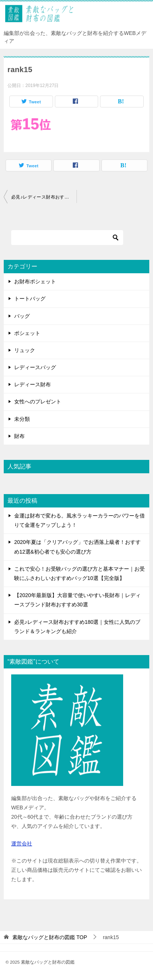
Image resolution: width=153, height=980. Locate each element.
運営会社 (22, 844)
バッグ (22, 316)
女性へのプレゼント (38, 402)
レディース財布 (32, 384)
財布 (19, 436)
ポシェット (27, 333)
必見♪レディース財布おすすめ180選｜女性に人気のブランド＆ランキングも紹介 (44, 197)
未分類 (22, 419)
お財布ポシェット (35, 281)
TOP (50, 937)
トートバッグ (30, 299)
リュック (25, 350)
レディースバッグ (35, 367)
